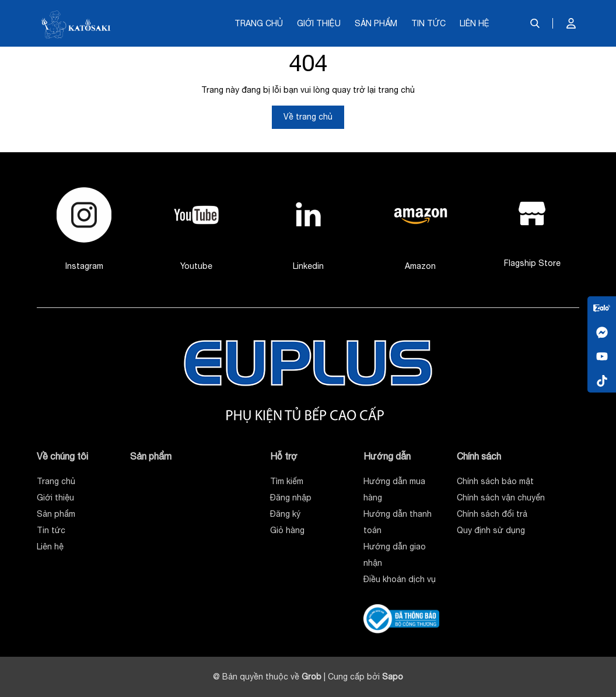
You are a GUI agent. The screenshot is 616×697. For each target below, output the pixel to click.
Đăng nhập (291, 498)
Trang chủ (259, 23)
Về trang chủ (308, 117)
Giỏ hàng (287, 530)
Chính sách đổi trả (492, 514)
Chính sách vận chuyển (501, 498)
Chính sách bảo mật (495, 481)
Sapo (393, 677)
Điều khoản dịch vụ (400, 579)
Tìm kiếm (287, 481)
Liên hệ (475, 23)
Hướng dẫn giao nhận (395, 555)
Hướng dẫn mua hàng (394, 489)
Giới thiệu (319, 23)
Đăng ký (285, 514)
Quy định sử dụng (491, 530)
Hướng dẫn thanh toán (398, 522)
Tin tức (428, 23)
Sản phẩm (376, 23)
